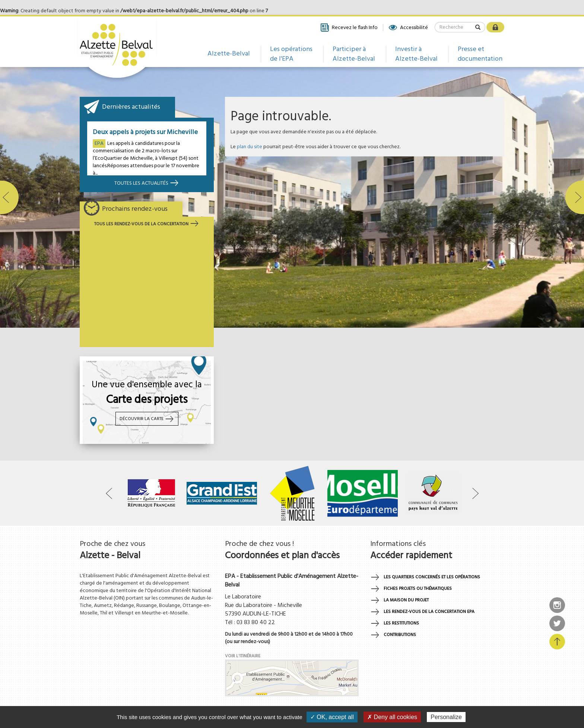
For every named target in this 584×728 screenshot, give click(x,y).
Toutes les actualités (147, 183)
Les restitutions (401, 623)
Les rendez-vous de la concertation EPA (429, 612)
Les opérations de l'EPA (291, 54)
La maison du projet (406, 600)
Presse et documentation (480, 54)
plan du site (250, 147)
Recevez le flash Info (349, 28)
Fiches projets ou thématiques (418, 589)
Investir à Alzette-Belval (416, 54)
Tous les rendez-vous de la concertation (147, 224)
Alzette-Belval (229, 54)
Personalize (446, 717)
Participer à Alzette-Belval (354, 54)
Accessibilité (408, 28)
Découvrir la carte (147, 419)
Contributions (400, 635)
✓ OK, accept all (332, 717)
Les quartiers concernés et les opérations (432, 577)
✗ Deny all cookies (392, 717)
